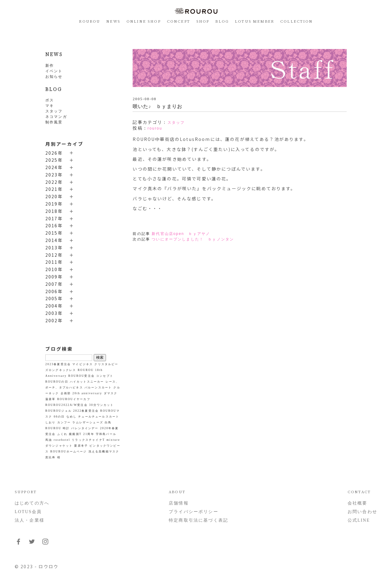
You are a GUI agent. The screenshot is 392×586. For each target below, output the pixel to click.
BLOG (222, 21)
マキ (50, 106)
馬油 (49, 440)
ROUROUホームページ (68, 452)
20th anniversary (87, 393)
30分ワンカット (102, 405)
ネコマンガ (56, 117)
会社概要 (358, 503)
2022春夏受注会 (86, 411)
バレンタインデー (85, 428)
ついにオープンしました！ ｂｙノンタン (193, 239)
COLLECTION (297, 21)
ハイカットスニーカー (87, 382)
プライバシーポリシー (194, 512)
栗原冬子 (81, 446)
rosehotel (62, 440)
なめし (72, 417)
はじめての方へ (32, 503)
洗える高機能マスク (104, 452)
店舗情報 (179, 503)
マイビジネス (83, 364)
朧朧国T (75, 434)
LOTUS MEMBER (254, 21)
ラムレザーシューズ (88, 422)
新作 (50, 66)
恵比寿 (50, 457)
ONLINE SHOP (144, 21)
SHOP (203, 21)
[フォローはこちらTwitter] (32, 544)
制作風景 (54, 122)
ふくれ (62, 434)
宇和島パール (106, 434)
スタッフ (54, 111)
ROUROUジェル (58, 411)
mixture (113, 440)
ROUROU (90, 21)
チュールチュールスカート (99, 417)
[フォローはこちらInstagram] (45, 544)
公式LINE (359, 520)
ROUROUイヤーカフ (74, 399)
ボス (50, 100)
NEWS (113, 21)
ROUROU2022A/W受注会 (66, 405)
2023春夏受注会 (58, 364)
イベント (54, 71)
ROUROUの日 (57, 382)
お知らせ (54, 77)
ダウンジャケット (59, 446)
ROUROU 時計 (57, 428)
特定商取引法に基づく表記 (198, 520)
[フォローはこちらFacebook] (18, 544)
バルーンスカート (98, 388)
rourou (155, 128)
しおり (50, 422)
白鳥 (108, 422)
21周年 (89, 434)
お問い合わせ (362, 512)
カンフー (64, 422)
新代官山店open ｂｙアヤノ (181, 234)
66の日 (59, 417)
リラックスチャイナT (88, 440)
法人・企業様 (30, 520)
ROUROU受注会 (81, 376)
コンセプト (105, 376)
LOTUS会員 (28, 512)
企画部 (66, 393)
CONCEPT (179, 21)
